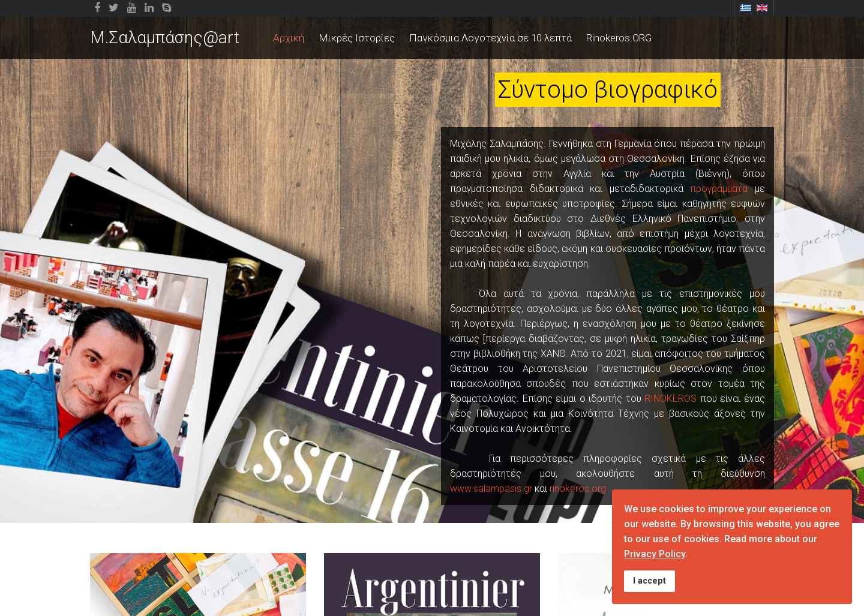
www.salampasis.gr (491, 489)
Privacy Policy (655, 554)
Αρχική (289, 38)
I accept (649, 581)
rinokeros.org (578, 489)
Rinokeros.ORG (619, 38)
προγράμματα (719, 189)
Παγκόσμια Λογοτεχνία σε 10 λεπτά (490, 38)
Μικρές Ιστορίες (357, 38)
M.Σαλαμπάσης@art (165, 37)
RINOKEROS (670, 399)
